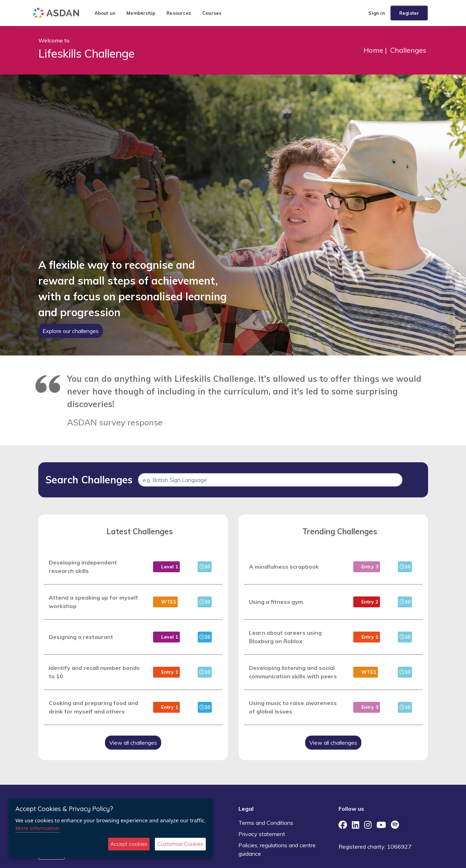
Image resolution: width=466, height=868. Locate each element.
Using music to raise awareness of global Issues (293, 707)
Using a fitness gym (276, 602)
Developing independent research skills (83, 567)
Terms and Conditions (266, 823)
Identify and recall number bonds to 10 (94, 672)
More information (37, 828)
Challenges (408, 50)
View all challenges (133, 743)
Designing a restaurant (81, 637)
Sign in (376, 13)
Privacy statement (262, 834)
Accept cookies (129, 844)
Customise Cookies (180, 844)
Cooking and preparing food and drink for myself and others (94, 707)
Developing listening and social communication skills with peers (293, 672)
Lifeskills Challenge (86, 53)
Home (373, 50)
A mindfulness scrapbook (284, 567)
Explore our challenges (71, 331)
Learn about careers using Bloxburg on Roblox (285, 637)
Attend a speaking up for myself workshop (93, 602)
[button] (360, 13)
